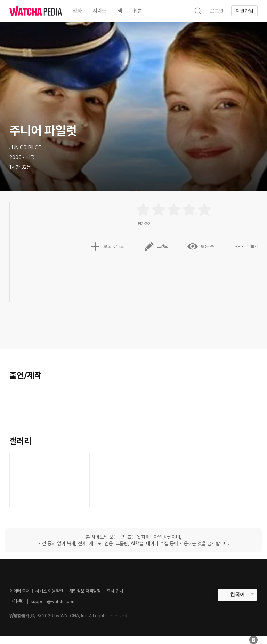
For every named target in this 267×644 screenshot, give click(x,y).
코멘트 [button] (156, 246)
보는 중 (201, 246)
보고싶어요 (107, 246)
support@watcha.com (53, 601)
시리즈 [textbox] (100, 11)
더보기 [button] (246, 246)
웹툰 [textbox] (138, 11)
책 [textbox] (120, 11)
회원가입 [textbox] (244, 11)
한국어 (237, 594)
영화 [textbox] (77, 11)
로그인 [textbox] (217, 11)
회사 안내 (115, 591)
